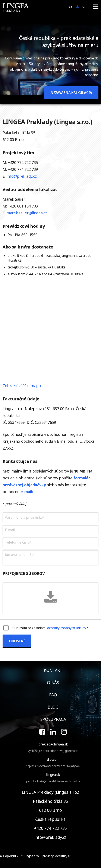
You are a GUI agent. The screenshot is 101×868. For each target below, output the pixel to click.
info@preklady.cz (22, 176)
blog (53, 707)
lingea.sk (53, 775)
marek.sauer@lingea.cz (27, 213)
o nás (53, 682)
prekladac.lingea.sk (53, 744)
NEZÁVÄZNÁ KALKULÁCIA (71, 93)
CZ (70, 6)
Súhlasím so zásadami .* (50, 628)
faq (53, 695)
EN (84, 6)
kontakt (53, 670)
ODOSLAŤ (17, 641)
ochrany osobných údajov (67, 628)
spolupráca (53, 719)
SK (77, 6)
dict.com (53, 759)
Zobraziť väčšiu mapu (22, 386)
